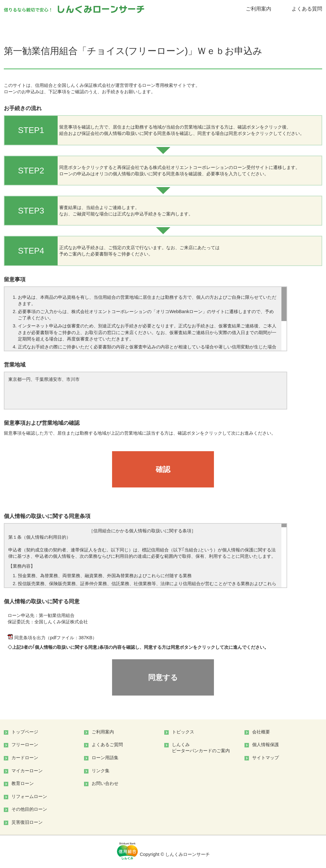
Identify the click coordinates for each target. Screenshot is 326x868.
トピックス (183, 732)
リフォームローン (29, 796)
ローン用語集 (105, 758)
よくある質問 (307, 9)
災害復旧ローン (27, 822)
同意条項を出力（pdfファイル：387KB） (52, 638)
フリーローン (25, 745)
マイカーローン (27, 771)
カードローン (25, 758)
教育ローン (23, 783)
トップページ (25, 732)
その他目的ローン (29, 809)
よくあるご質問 (107, 745)
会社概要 (261, 732)
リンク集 (101, 771)
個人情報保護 (266, 745)
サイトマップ (266, 758)
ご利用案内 (259, 9)
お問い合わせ (105, 783)
